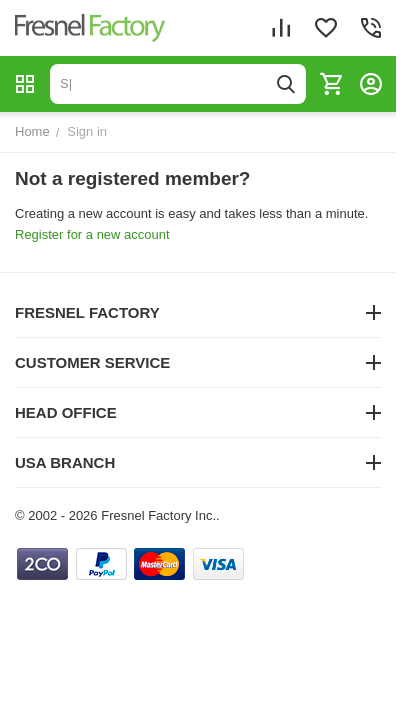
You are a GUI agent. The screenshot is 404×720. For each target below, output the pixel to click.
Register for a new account (92, 234)
